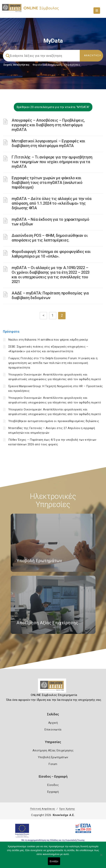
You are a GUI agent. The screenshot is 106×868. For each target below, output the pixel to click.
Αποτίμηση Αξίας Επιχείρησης (53, 750)
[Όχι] (101, 857)
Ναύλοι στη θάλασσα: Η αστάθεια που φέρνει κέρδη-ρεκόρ (48, 340)
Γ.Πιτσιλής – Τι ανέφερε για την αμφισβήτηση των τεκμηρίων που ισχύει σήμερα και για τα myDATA (52, 162)
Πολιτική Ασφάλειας (43, 809)
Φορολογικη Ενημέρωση (47, 65)
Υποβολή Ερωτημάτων (53, 757)
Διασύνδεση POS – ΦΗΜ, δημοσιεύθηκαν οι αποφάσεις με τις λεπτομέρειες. (50, 238)
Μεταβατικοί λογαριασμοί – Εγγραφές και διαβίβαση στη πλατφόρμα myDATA (48, 143)
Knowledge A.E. (64, 815)
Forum (53, 764)
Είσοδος (53, 785)
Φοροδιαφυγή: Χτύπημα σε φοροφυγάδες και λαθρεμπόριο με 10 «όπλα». (51, 254)
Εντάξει (54, 861)
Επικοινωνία (53, 730)
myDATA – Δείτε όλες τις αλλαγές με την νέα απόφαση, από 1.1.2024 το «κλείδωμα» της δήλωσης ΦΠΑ (51, 203)
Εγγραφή (53, 792)
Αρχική (53, 723)
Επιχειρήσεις (72, 65)
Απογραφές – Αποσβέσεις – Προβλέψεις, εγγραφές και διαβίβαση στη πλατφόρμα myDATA (48, 125)
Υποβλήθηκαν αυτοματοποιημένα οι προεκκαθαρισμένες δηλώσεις (54, 421)
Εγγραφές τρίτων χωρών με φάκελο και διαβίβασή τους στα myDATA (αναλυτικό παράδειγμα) (47, 183)
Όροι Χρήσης (67, 809)
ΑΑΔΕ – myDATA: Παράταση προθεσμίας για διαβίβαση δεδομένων (50, 295)
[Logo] (53, 687)
